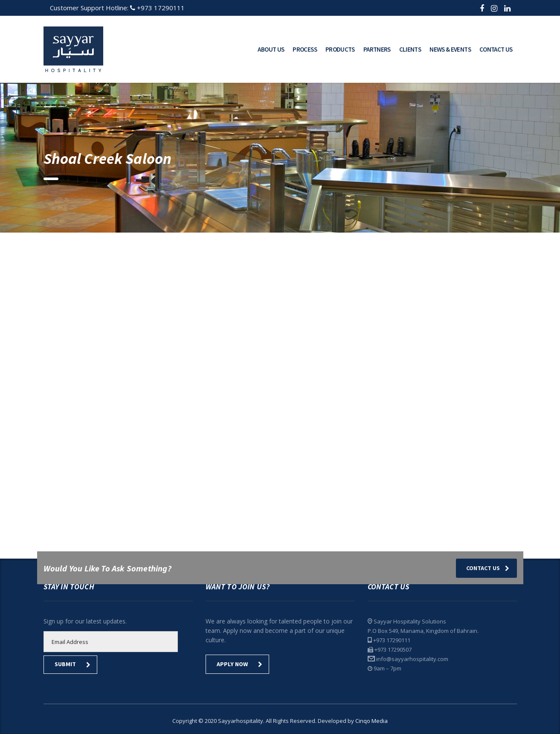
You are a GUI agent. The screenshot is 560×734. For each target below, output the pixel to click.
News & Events (450, 49)
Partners (377, 49)
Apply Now (239, 664)
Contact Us (496, 49)
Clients (410, 49)
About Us (271, 49)
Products (340, 49)
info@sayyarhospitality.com (412, 659)
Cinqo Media (371, 721)
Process (305, 49)
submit (73, 664)
